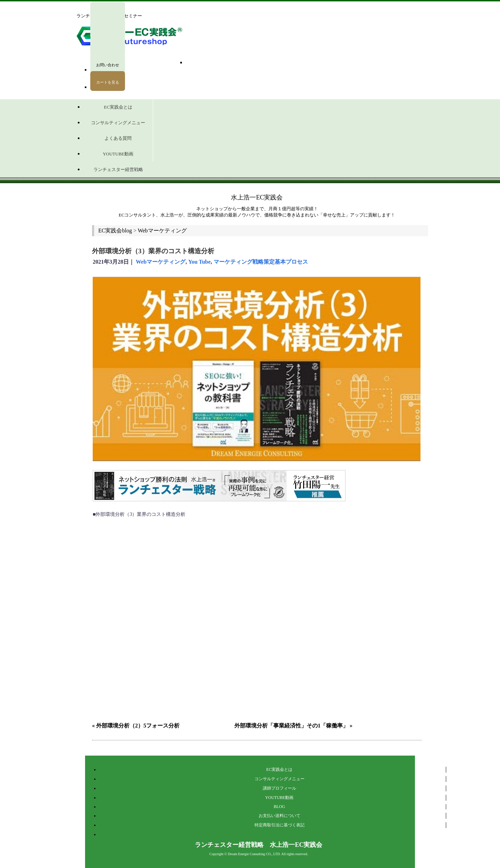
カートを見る (108, 82)
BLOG (279, 807)
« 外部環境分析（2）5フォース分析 (136, 726)
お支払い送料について (280, 816)
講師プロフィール (280, 788)
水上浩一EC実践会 (257, 197)
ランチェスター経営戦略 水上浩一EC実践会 (259, 845)
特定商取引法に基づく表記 (280, 825)
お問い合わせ (108, 65)
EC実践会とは (279, 769)
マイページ (108, 29)
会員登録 (108, 56)
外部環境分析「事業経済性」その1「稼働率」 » (293, 726)
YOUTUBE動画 (279, 798)
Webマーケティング (161, 262)
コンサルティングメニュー (280, 779)
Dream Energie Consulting (246, 854)
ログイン (108, 12)
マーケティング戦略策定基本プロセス (261, 262)
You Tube (199, 262)
